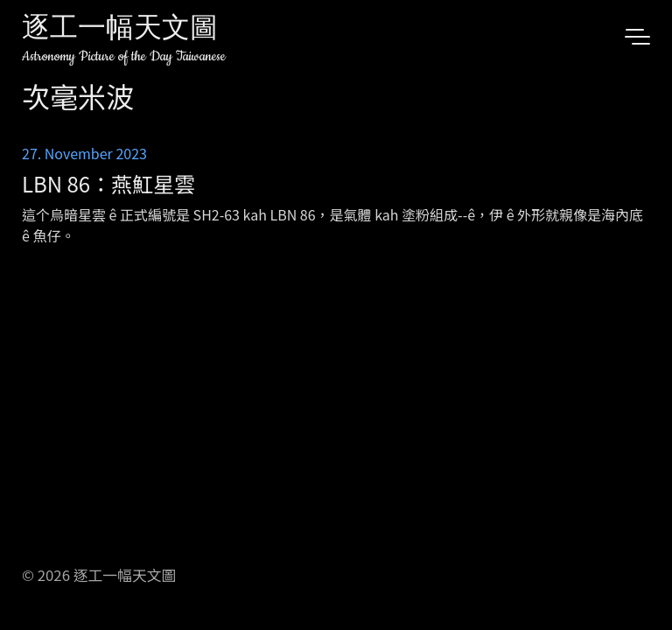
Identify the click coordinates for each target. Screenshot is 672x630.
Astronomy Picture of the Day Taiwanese (124, 56)
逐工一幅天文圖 (120, 30)
